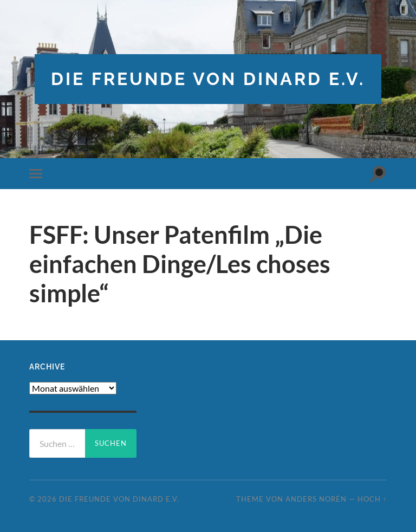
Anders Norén (316, 499)
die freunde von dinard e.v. (208, 79)
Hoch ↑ (372, 499)
